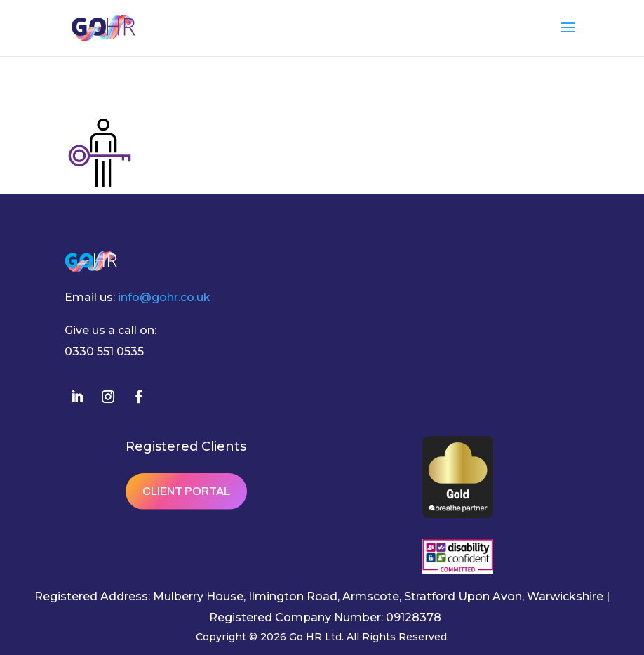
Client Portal (186, 491)
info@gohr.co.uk (164, 297)
